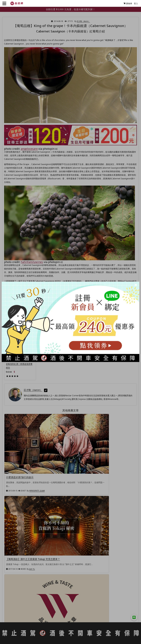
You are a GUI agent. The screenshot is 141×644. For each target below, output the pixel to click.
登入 (135, 3)
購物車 (127, 3)
